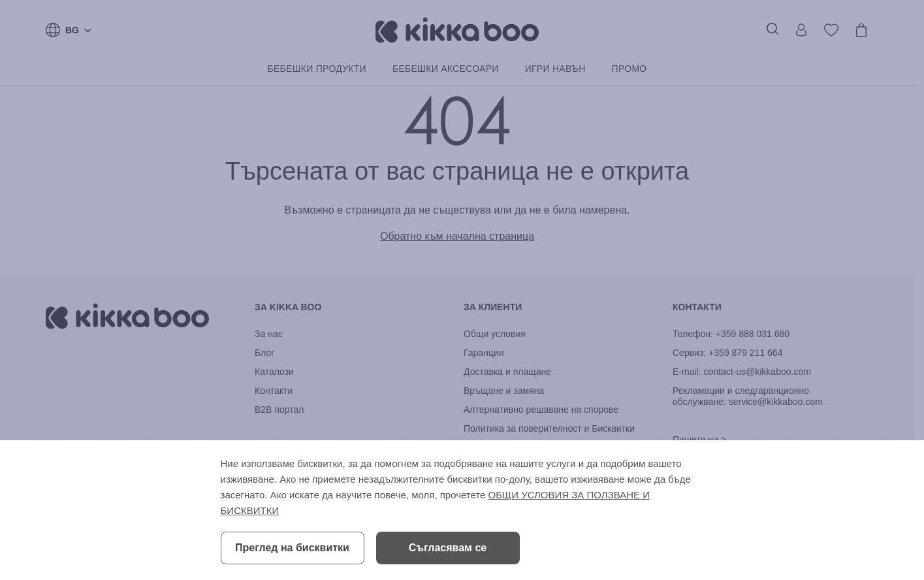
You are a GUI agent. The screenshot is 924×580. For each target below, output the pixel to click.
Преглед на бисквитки (292, 548)
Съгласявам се (448, 548)
